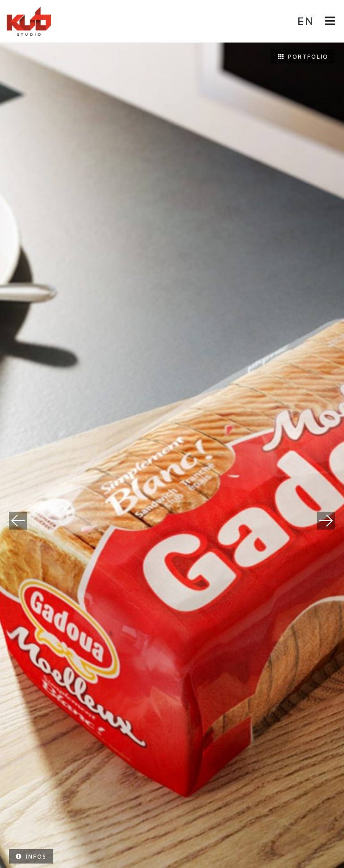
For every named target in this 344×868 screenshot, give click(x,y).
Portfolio (303, 56)
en (306, 21)
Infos (31, 856)
